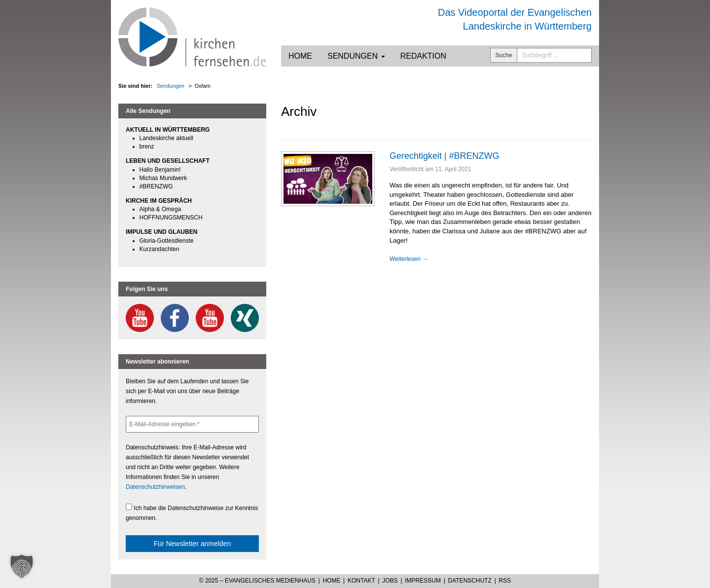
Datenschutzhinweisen (155, 487)
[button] (22, 566)
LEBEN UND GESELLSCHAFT (168, 161)
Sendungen (356, 56)
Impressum (423, 581)
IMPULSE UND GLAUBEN (161, 232)
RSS (505, 581)
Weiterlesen (409, 259)
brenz (147, 147)
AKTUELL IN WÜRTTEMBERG (168, 130)
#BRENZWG (156, 186)
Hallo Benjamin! (160, 170)
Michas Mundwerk (163, 178)
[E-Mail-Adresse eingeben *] (192, 424)
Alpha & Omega (160, 209)
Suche (504, 55)
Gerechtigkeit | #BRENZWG (444, 156)
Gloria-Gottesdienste (167, 241)
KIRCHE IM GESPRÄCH (159, 201)
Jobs (390, 581)
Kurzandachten (160, 249)
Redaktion (423, 56)
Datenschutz (470, 581)
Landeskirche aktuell (166, 138)
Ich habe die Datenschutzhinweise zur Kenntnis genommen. (192, 513)
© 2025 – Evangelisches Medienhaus (257, 581)
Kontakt (361, 581)
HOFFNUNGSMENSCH (171, 218)
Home (300, 56)
